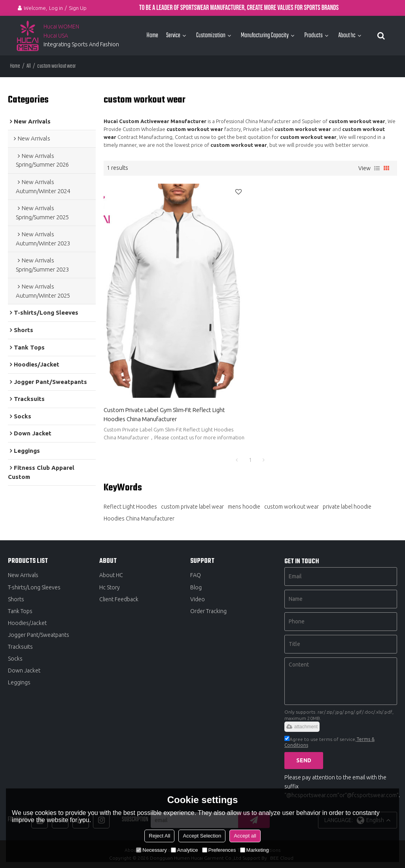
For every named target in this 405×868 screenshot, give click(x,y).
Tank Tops (20, 611)
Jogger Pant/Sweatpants (39, 635)
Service (173, 35)
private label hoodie (347, 507)
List (377, 168)
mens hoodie (244, 507)
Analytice (185, 850)
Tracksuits (20, 647)
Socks (15, 659)
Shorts (16, 599)
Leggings (19, 682)
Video (198, 599)
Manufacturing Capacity (265, 35)
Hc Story (110, 587)
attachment (302, 727)
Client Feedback (119, 599)
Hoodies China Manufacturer (139, 519)
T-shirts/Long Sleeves (34, 587)
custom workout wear (291, 507)
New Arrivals (23, 575)
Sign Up (78, 8)
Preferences (219, 850)
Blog (196, 587)
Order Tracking (208, 611)
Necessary (151, 850)
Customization (211, 35)
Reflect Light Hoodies (130, 507)
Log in (56, 8)
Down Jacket (24, 670)
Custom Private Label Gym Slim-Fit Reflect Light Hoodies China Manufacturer (164, 414)
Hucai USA (56, 36)
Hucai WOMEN (62, 27)
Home (152, 35)
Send (304, 760)
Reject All (159, 836)
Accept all (245, 836)
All (29, 66)
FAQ (196, 575)
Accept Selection (202, 836)
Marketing (255, 850)
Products (313, 35)
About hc (347, 35)
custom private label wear (192, 507)
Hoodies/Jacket (27, 623)
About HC (111, 575)
